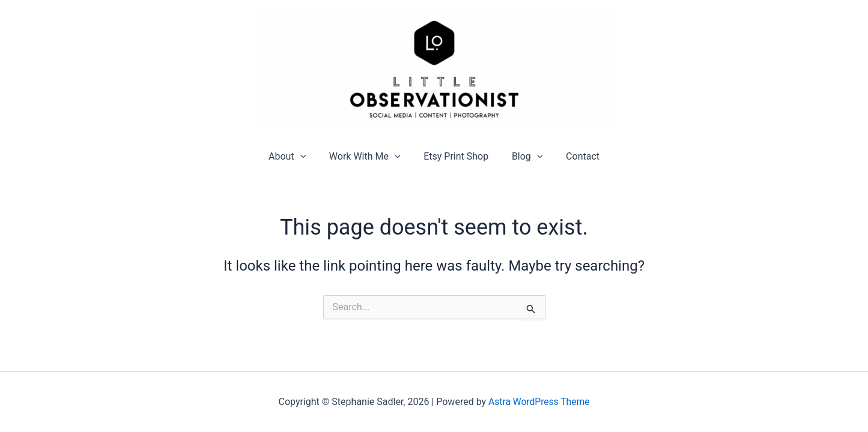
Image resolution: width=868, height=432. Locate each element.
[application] (308, 156)
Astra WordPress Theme (539, 402)
